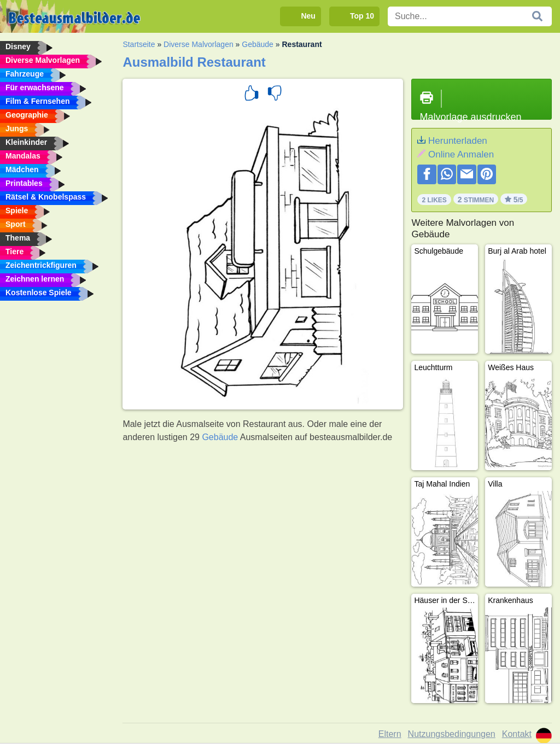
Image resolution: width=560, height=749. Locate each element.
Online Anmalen (461, 154)
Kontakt (517, 734)
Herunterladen (458, 141)
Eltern (390, 734)
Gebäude (258, 44)
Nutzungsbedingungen (452, 734)
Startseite (139, 44)
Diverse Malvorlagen (199, 44)
